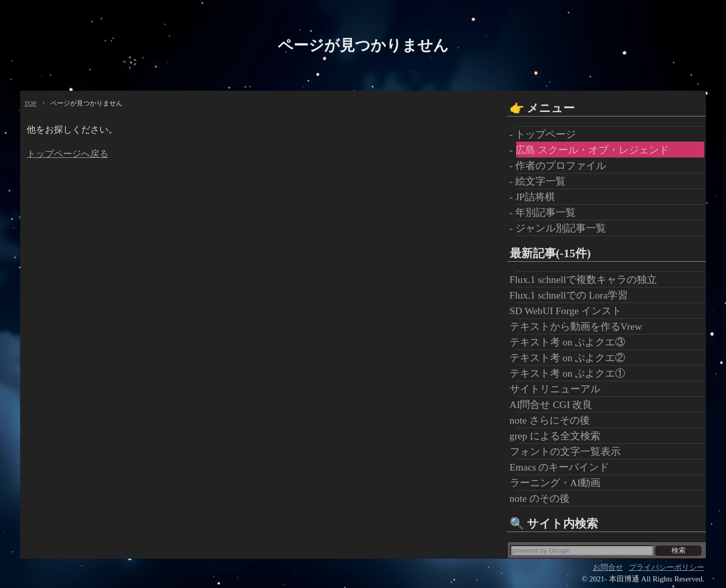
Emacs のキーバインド (563, 467)
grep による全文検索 (558, 436)
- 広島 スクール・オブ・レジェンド (593, 150)
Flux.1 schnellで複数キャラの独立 (587, 279)
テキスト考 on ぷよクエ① (571, 373)
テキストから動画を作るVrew (579, 326)
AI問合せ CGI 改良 (555, 404)
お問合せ (608, 567)
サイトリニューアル (558, 389)
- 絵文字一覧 (541, 181)
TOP (30, 103)
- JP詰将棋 (536, 197)
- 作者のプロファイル (561, 165)
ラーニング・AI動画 (559, 483)
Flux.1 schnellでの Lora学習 (572, 295)
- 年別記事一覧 (546, 212)
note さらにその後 (553, 420)
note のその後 (543, 498)
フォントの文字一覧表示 (568, 451)
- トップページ (546, 134)
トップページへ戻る (68, 154)
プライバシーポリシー (667, 567)
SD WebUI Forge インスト (569, 311)
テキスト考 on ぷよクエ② (571, 358)
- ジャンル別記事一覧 (561, 228)
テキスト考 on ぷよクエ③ (571, 342)
